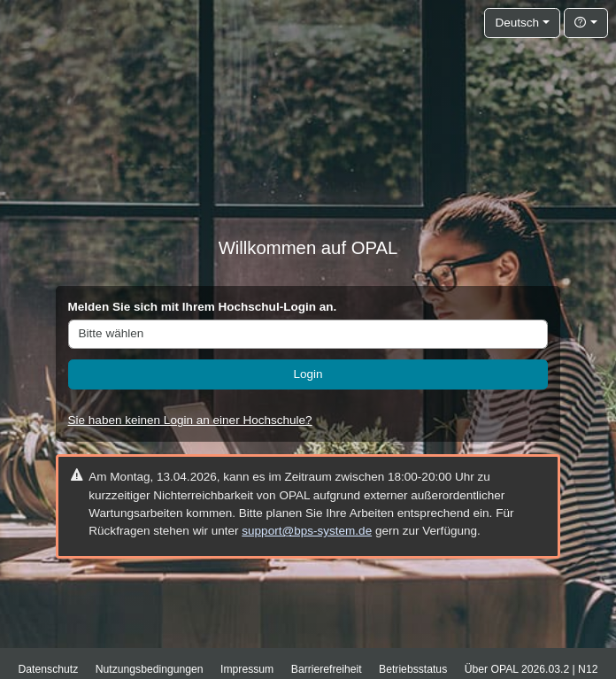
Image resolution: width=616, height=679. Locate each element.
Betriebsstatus (413, 669)
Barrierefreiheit (327, 669)
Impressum (247, 669)
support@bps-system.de (307, 531)
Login (308, 374)
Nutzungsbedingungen (150, 669)
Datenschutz (49, 669)
